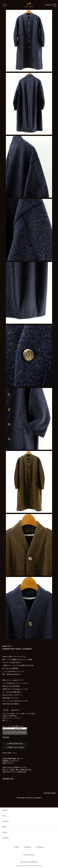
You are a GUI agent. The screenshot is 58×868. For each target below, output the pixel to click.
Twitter (16, 847)
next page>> (38, 798)
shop (5, 832)
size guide (6, 737)
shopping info (49, 5)
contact (6, 838)
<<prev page (20, 798)
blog (4, 827)
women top (29, 798)
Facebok (28, 847)
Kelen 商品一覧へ (8, 779)
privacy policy (29, 855)
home (5, 810)
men (4, 816)
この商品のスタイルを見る (15, 747)
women (6, 821)
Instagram (40, 847)
